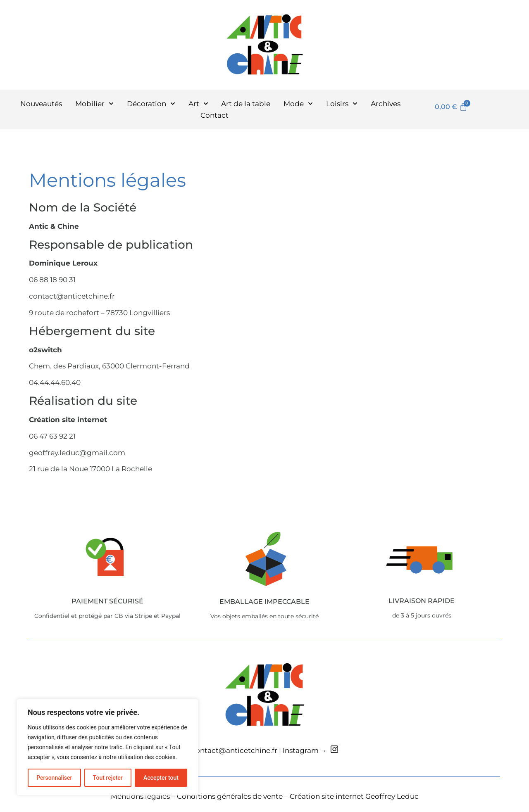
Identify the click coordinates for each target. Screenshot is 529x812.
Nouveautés (41, 104)
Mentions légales (140, 796)
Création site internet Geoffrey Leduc (354, 796)
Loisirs (342, 104)
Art (198, 104)
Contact (214, 115)
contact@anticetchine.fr (234, 750)
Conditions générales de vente (230, 796)
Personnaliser (54, 778)
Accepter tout (161, 778)
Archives (386, 104)
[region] (107, 747)
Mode (298, 104)
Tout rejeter (108, 778)
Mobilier (94, 104)
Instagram (301, 750)
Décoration (151, 104)
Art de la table (246, 104)
